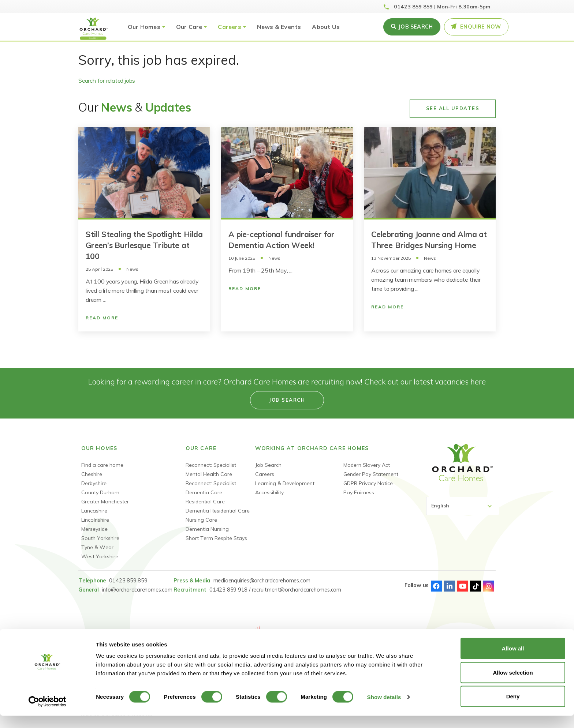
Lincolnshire (95, 520)
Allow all (513, 661)
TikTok (476, 586)
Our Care (189, 27)
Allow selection (513, 685)
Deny (513, 708)
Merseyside (94, 529)
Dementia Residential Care (218, 511)
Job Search (268, 465)
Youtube (463, 586)
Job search (415, 27)
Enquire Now (480, 27)
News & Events (279, 27)
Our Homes (144, 27)
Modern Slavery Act (367, 465)
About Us (326, 27)
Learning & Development (285, 483)
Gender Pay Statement (371, 474)
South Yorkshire (100, 538)
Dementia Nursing (207, 529)
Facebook (436, 586)
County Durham (100, 492)
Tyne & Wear (97, 547)
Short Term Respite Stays (216, 538)
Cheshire (92, 474)
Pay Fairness (359, 492)
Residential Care (205, 502)
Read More (102, 318)
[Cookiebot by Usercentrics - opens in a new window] (47, 714)
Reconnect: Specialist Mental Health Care (211, 470)
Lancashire (94, 511)
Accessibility (269, 492)
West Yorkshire (100, 556)
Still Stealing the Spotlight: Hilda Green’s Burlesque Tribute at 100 (144, 245)
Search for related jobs (107, 80)
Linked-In (450, 586)
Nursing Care (201, 520)
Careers (229, 27)
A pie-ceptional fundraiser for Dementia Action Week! (282, 240)
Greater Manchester (105, 502)
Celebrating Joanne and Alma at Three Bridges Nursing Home (429, 240)
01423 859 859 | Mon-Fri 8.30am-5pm (442, 7)
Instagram (489, 586)
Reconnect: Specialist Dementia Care (211, 488)
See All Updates (453, 108)
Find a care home (102, 465)
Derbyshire (94, 483)
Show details (384, 709)
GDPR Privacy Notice (368, 483)
